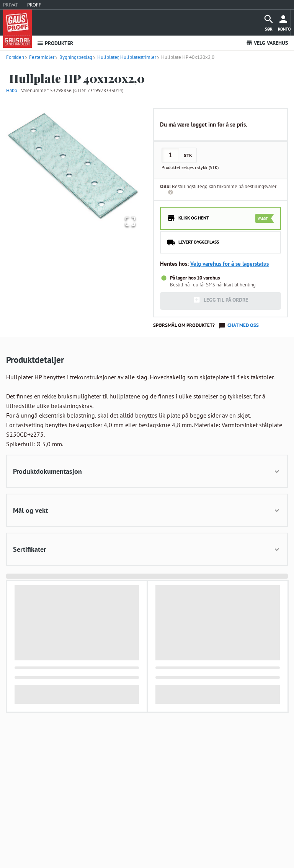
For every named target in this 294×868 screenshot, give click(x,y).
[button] (73, 166)
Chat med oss (243, 325)
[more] (284, 23)
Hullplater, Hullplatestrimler (124, 57)
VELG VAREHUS (267, 43)
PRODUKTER (55, 43)
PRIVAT (11, 5)
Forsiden (15, 57)
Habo (12, 90)
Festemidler (39, 57)
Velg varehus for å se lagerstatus (229, 264)
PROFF (34, 5)
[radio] (220, 218)
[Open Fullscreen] (129, 222)
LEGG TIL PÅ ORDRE (220, 300)
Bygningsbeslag (73, 57)
